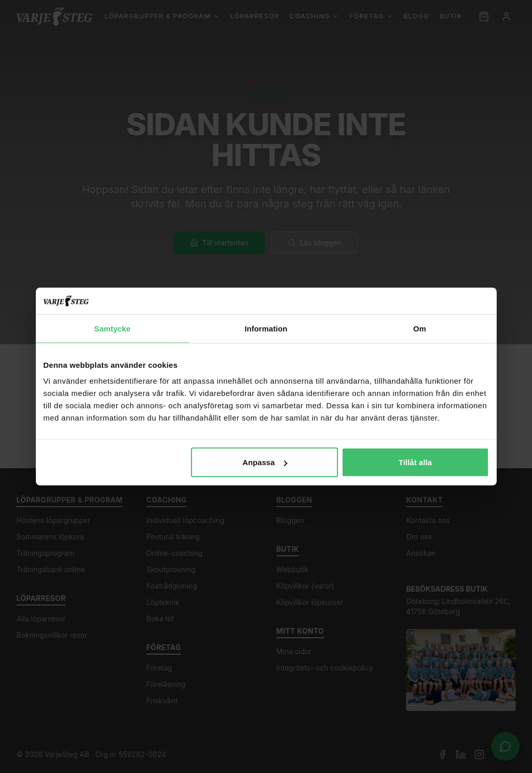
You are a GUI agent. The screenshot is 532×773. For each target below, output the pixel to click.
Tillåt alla (415, 462)
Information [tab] (266, 328)
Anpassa (264, 462)
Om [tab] (420, 328)
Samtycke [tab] (112, 328)
